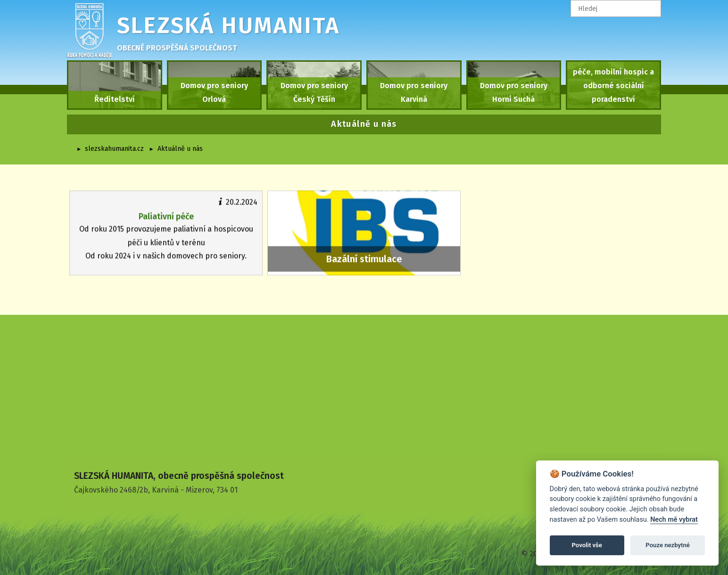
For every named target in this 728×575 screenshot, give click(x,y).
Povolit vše (587, 545)
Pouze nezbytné (668, 545)
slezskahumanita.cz (114, 149)
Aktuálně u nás (180, 149)
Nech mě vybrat (674, 520)
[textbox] (616, 8)
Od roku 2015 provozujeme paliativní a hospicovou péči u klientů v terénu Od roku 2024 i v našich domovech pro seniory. (166, 228)
